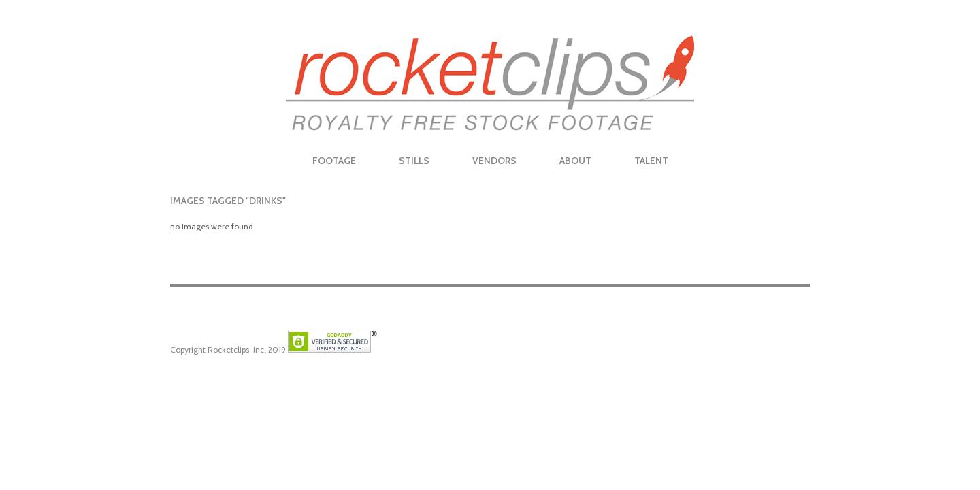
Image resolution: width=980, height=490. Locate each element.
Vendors (494, 161)
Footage (334, 161)
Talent (651, 161)
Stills (414, 161)
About (575, 161)
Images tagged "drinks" (228, 201)
